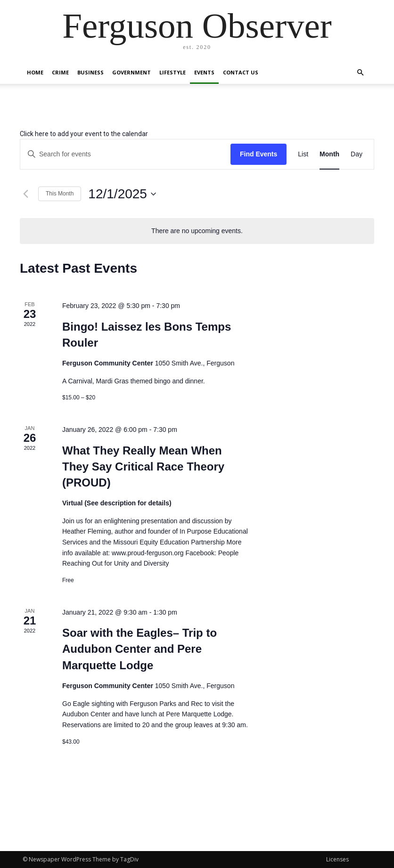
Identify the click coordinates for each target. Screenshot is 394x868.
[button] (360, 73)
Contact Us (241, 72)
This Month (60, 194)
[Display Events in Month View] (329, 154)
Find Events (259, 154)
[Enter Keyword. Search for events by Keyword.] (125, 154)
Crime (60, 72)
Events (204, 72)
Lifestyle (172, 72)
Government (131, 72)
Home (35, 72)
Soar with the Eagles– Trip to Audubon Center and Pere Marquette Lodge (140, 649)
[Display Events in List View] (303, 154)
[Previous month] (25, 194)
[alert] (197, 231)
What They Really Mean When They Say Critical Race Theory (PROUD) (143, 466)
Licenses (337, 859)
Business (90, 72)
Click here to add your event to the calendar (84, 134)
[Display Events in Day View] (357, 154)
